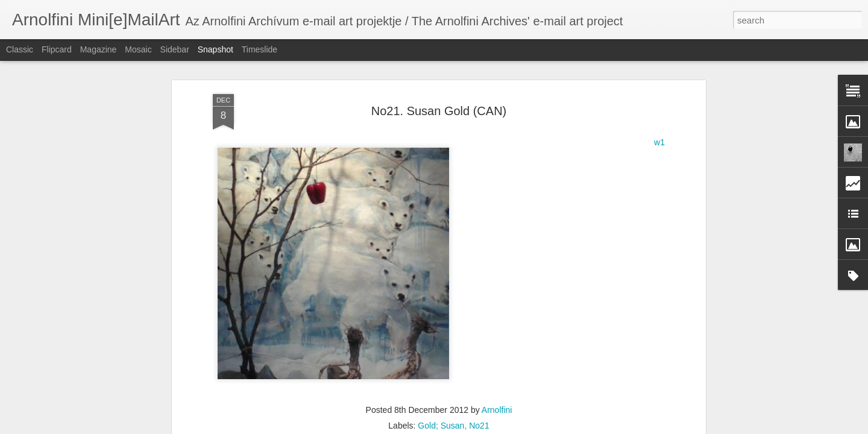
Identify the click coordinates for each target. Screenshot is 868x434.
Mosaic (138, 49)
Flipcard (57, 49)
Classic (20, 49)
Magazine (99, 49)
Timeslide (259, 49)
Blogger (472, 427)
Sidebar (175, 49)
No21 (479, 354)
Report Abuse (507, 427)
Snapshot (215, 49)
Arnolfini (497, 339)
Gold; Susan (441, 354)
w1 (659, 71)
